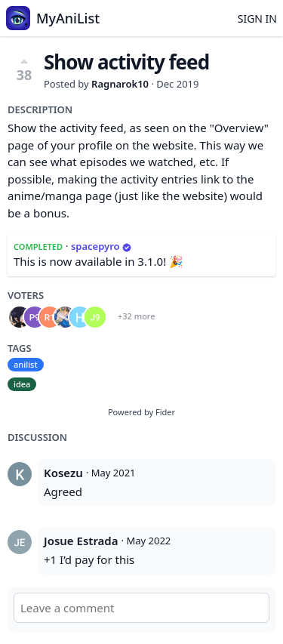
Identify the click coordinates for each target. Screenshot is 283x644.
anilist (26, 364)
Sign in (257, 18)
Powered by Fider (141, 412)
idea (22, 384)
